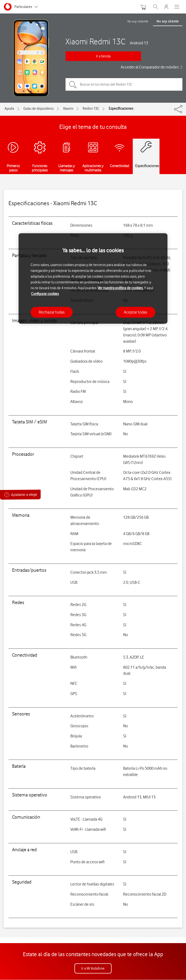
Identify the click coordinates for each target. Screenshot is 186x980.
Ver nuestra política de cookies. (120, 288)
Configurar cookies (45, 294)
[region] (93, 278)
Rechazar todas (52, 312)
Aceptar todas (136, 312)
